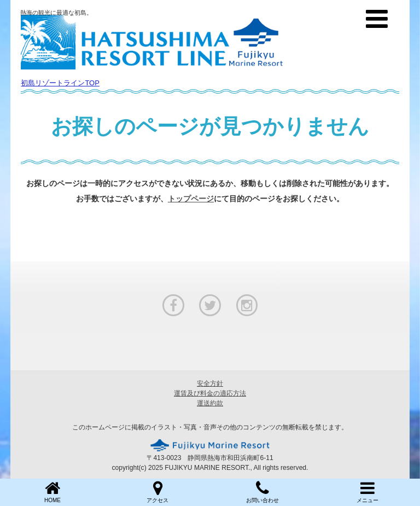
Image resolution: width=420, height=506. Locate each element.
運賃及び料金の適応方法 (210, 393)
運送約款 (210, 403)
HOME (52, 492)
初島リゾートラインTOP (60, 83)
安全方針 (210, 383)
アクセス (157, 492)
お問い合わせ (262, 492)
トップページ (191, 199)
